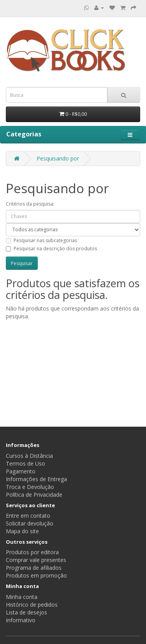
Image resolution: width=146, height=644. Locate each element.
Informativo (21, 620)
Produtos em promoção (36, 575)
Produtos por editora (32, 552)
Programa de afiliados (34, 568)
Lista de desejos (26, 612)
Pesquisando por (58, 158)
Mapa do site (22, 531)
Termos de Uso (26, 463)
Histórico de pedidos (32, 605)
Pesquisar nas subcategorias (41, 240)
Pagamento (21, 471)
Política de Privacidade (34, 495)
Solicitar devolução (30, 523)
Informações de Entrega (36, 479)
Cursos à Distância (29, 456)
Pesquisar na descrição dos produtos (51, 249)
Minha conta (22, 597)
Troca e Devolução (30, 487)
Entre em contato (28, 516)
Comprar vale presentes (36, 560)
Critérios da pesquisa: (30, 204)
